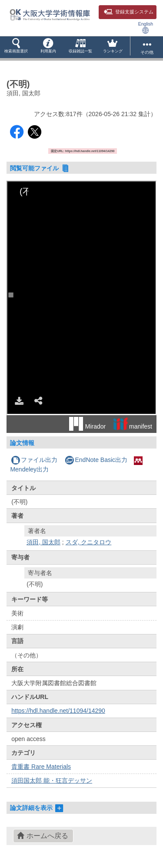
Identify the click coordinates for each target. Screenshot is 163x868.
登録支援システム (129, 12)
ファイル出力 (34, 460)
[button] (16, 47)
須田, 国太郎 (43, 542)
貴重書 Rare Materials (41, 767)
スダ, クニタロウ (89, 542)
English (146, 28)
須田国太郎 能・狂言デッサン (52, 780)
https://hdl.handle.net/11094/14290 (58, 711)
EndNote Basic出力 (96, 460)
